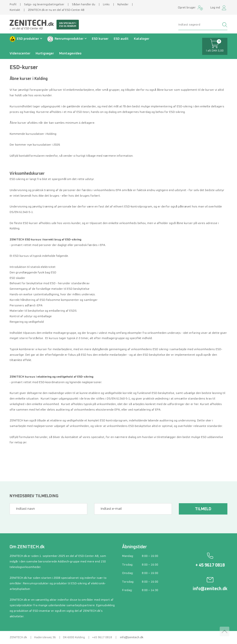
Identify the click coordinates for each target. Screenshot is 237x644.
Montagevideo (70, 53)
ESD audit (121, 39)
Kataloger (142, 39)
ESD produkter (28, 39)
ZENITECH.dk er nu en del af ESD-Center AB (56, 10)
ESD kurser (100, 39)
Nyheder (123, 4)
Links (106, 4)
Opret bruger (187, 8)
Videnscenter (20, 53)
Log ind (215, 8)
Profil (13, 4)
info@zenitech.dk (210, 589)
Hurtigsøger (45, 53)
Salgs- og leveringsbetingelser (44, 4)
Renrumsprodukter (69, 39)
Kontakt (15, 10)
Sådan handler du (84, 4)
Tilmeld (203, 509)
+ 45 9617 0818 (210, 565)
